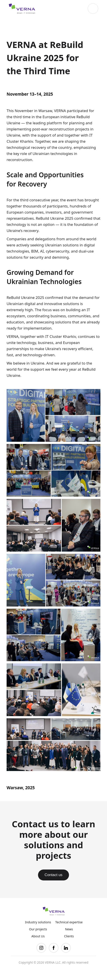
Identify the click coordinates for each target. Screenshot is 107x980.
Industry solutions (38, 922)
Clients (69, 936)
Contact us (53, 875)
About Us (38, 936)
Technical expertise (69, 922)
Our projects (38, 929)
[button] (93, 9)
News (69, 929)
